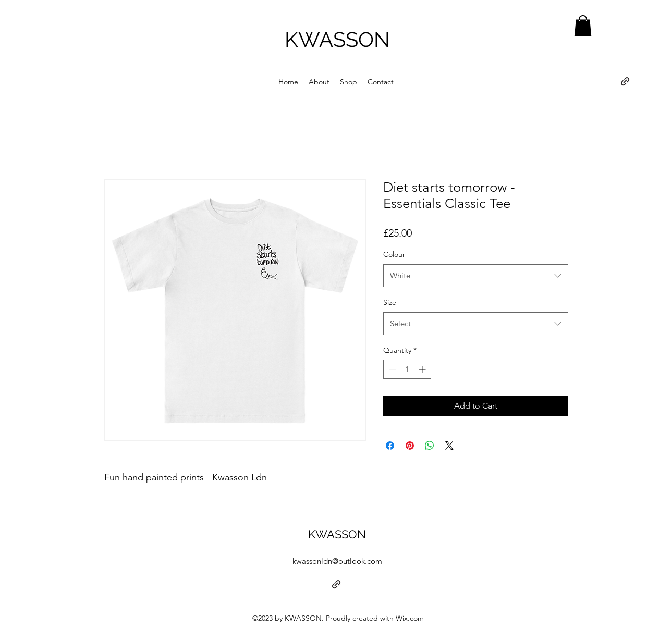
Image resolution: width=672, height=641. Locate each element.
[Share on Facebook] (390, 446)
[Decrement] (391, 369)
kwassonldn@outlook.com (337, 561)
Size (390, 302)
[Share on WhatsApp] (430, 446)
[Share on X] (449, 446)
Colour (394, 254)
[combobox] (476, 276)
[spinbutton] (407, 369)
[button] (583, 26)
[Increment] (423, 369)
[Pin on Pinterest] (410, 446)
